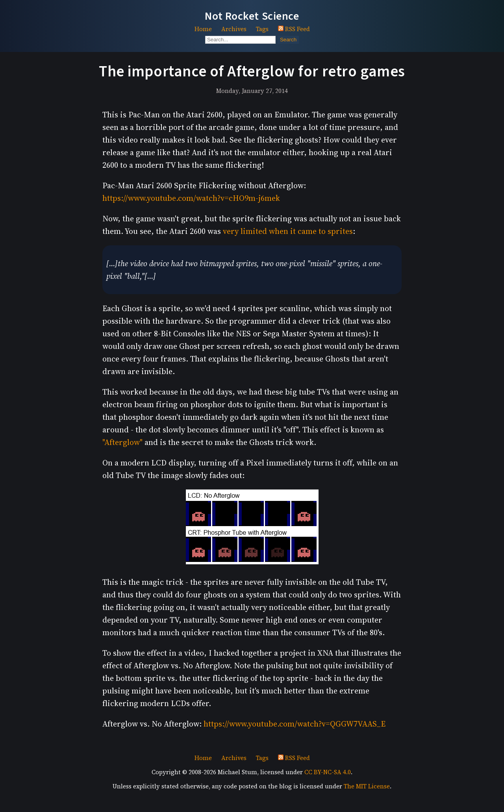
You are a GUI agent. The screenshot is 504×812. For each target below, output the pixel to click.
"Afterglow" (122, 442)
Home (203, 29)
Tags (262, 29)
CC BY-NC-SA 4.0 (328, 772)
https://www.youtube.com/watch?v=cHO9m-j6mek (191, 198)
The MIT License (367, 786)
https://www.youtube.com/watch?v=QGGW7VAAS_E (295, 724)
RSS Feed (294, 29)
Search (288, 40)
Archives (234, 29)
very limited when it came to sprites (288, 231)
